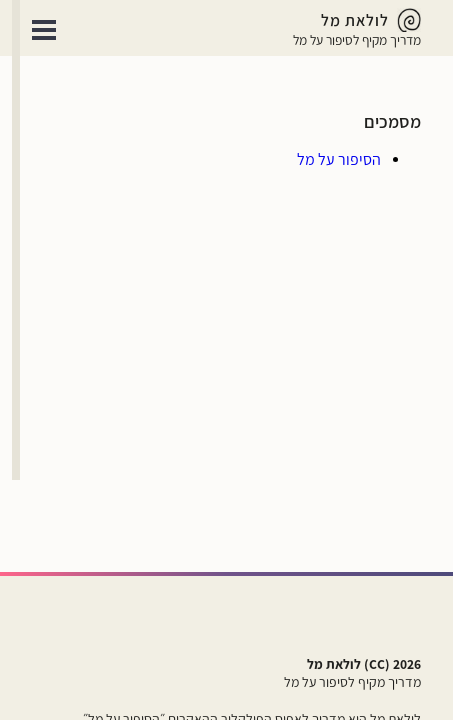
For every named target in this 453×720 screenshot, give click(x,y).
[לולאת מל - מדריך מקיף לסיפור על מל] (357, 20)
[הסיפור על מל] (339, 159)
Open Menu (44, 30)
